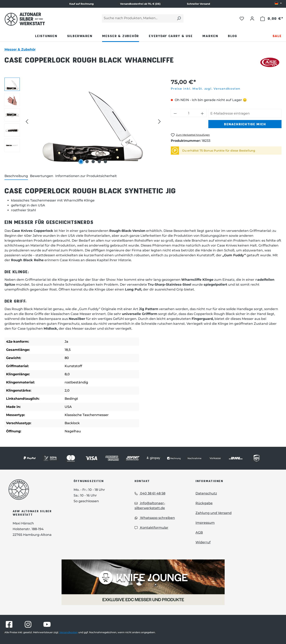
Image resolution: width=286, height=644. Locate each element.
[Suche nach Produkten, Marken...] (138, 18)
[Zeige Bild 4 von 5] (99, 162)
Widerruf (203, 542)
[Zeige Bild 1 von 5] (81, 162)
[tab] (16, 176)
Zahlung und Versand (214, 513)
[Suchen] (179, 18)
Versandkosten (68, 632)
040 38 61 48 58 (150, 493)
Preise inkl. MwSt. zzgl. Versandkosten (206, 89)
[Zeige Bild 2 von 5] (87, 162)
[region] (84, 121)
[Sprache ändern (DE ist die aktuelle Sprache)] (278, 3)
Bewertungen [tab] (42, 176)
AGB (199, 532)
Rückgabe (204, 503)
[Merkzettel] (242, 18)
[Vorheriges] (27, 122)
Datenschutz (206, 493)
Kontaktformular (151, 528)
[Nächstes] (159, 122)
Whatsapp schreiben (155, 518)
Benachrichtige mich (245, 124)
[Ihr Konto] (252, 18)
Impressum (205, 523)
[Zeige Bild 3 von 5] (93, 162)
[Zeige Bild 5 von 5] (105, 162)
